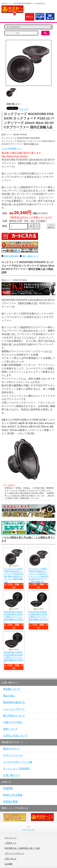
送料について (10, 729)
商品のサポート (12, 749)
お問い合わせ (10, 859)
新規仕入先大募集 (13, 795)
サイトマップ (10, 838)
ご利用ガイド (10, 843)
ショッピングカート (14, 709)
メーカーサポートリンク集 (18, 762)
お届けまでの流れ (13, 722)
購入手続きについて (14, 716)
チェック (24, 109)
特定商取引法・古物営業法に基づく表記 (22, 848)
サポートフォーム (13, 755)
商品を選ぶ (9, 696)
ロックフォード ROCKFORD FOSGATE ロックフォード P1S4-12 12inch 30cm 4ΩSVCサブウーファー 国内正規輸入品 (14, 575)
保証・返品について (30, 256)
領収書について (12, 689)
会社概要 (9, 864)
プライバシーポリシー (14, 853)
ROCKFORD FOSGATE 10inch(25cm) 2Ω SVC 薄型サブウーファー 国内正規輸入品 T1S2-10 (14, 617)
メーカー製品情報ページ (12, 148)
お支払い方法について (15, 735)
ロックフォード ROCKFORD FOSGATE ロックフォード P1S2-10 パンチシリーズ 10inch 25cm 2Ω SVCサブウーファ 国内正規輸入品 (38, 575)
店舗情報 (8, 788)
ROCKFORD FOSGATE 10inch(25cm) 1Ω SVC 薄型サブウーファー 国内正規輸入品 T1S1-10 (14, 657)
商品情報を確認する (14, 702)
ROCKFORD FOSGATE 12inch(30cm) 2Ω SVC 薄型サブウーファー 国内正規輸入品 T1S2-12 (38, 617)
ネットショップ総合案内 (16, 769)
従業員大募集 (10, 802)
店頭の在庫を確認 (11, 256)
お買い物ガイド (12, 775)
